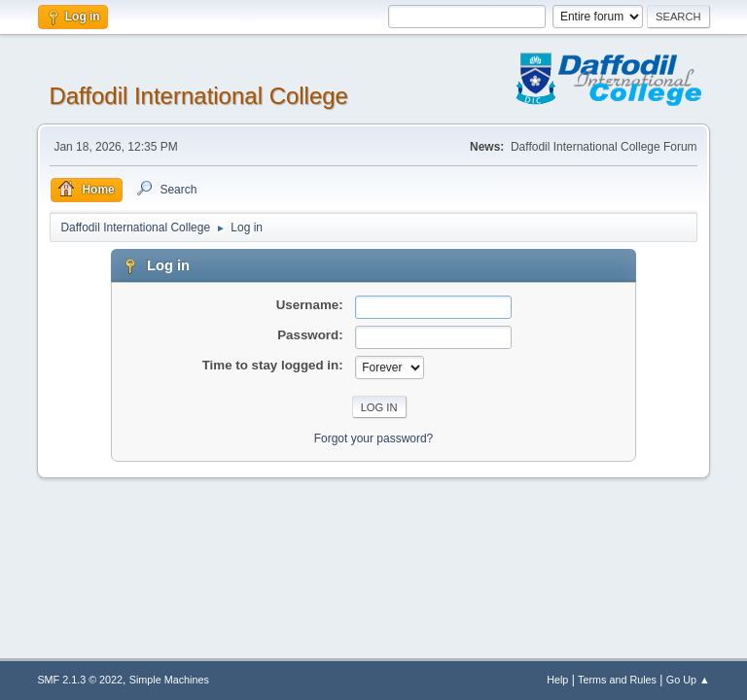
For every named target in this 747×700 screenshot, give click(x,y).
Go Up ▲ (688, 680)
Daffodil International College (198, 96)
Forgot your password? (374, 438)
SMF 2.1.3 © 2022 (80, 680)
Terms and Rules (617, 680)
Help (557, 680)
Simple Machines (169, 680)
